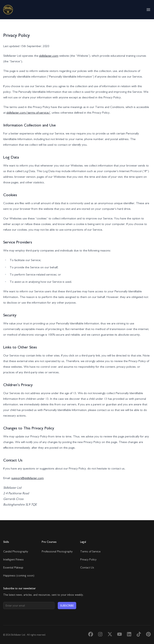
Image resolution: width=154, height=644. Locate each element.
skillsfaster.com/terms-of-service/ (28, 113)
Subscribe (67, 606)
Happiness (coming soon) (19, 575)
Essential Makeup (13, 567)
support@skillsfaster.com (28, 478)
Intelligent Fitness (13, 559)
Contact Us (87, 567)
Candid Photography (16, 551)
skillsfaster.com (49, 56)
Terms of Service (90, 551)
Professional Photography (57, 551)
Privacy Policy (88, 559)
